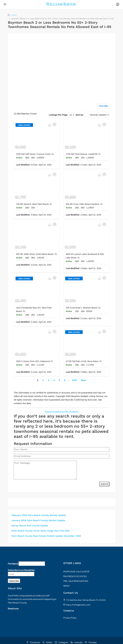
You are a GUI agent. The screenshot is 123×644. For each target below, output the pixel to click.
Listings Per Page (58, 115)
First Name (13, 564)
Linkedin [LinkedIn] (77, 642)
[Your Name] (62, 449)
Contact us (69, 611)
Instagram (62, 642)
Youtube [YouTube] (91, 642)
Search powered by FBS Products (62, 412)
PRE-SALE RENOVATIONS (76, 581)
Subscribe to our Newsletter (21, 570)
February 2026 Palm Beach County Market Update (39, 515)
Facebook (33, 642)
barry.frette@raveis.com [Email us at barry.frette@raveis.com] (78, 605)
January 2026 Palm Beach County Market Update (38, 520)
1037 (74, 380)
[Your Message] (45, 470)
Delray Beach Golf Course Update (30, 526)
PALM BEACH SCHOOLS (75, 576)
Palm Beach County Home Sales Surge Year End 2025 (41, 531)
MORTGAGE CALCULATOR (76, 571)
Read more (13, 608)
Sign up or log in (101, 42)
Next (84, 380)
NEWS (66, 586)
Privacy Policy (70, 618)
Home (14, 15)
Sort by (79, 115)
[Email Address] (62, 456)
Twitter (48, 642)
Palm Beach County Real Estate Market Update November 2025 (46, 536)
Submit (104, 484)
